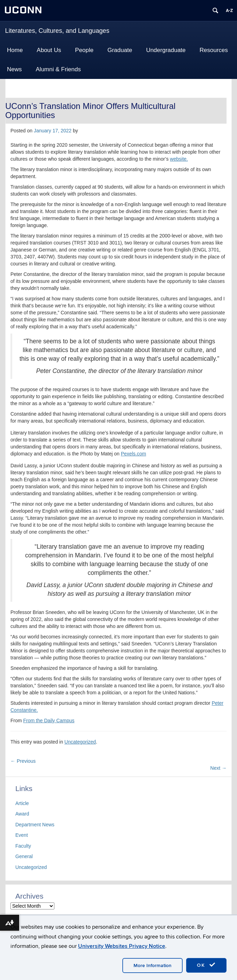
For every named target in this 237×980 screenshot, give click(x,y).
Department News (35, 825)
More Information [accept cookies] (152, 966)
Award (22, 814)
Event (22, 835)
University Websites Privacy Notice (122, 946)
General (24, 856)
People (84, 50)
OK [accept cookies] (206, 965)
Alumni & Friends (58, 69)
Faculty (23, 846)
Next (218, 768)
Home (15, 50)
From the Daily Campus (49, 721)
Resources (214, 50)
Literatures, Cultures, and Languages (57, 31)
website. (179, 159)
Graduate (120, 50)
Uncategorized (80, 742)
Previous (23, 761)
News (14, 69)
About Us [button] (49, 50)
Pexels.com (133, 454)
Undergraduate (166, 50)
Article (22, 803)
